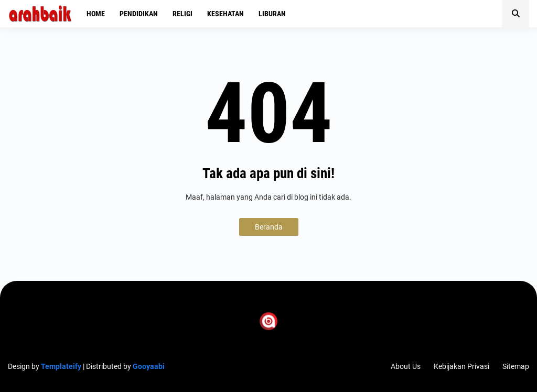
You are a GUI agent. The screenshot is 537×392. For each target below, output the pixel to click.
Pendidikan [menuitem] (139, 14)
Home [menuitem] (96, 14)
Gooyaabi (149, 366)
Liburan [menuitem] (272, 14)
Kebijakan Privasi (461, 366)
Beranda (269, 227)
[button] (515, 14)
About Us (406, 366)
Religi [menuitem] (182, 14)
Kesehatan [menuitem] (225, 14)
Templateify (61, 366)
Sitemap (516, 366)
